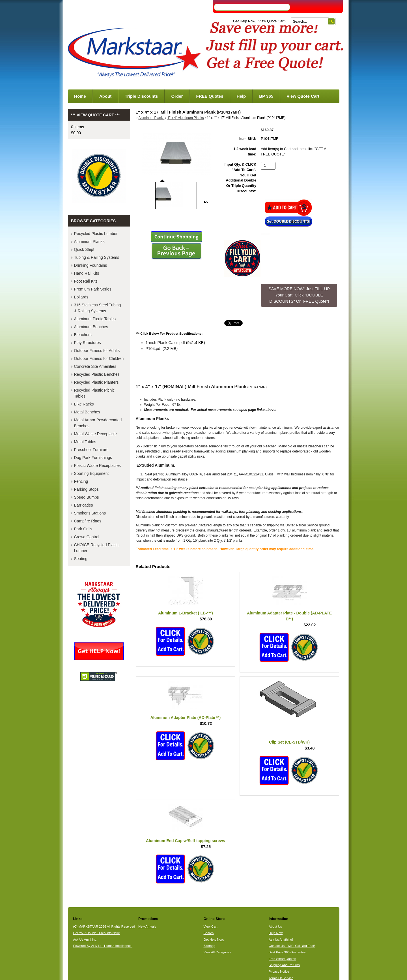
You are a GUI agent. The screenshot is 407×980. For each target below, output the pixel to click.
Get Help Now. (245, 21)
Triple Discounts (141, 96)
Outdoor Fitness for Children (99, 358)
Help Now (276, 933)
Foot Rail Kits (86, 281)
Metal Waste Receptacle (95, 434)
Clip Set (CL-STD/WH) (289, 742)
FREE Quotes (210, 96)
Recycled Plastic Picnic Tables (94, 393)
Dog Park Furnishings (93, 458)
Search (208, 933)
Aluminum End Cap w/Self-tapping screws (186, 841)
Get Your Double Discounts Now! (96, 933)
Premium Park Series (93, 289)
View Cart (210, 926)
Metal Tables (85, 442)
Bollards (81, 297)
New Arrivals (147, 926)
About (105, 96)
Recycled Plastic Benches (97, 374)
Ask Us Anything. (85, 940)
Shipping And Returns (284, 965)
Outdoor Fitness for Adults (97, 351)
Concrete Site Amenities (95, 366)
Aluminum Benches (91, 327)
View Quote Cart (273, 21)
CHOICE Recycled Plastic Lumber (97, 548)
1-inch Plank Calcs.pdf (165, 343)
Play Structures (88, 343)
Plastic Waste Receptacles (97, 466)
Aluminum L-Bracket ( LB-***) (186, 613)
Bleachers (83, 335)
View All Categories (217, 952)
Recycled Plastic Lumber (96, 234)
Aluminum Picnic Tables (95, 319)
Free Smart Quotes (282, 959)
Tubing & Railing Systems (97, 257)
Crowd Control (87, 537)
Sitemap (209, 946)
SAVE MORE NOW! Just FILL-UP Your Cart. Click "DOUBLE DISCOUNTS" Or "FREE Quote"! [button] (299, 295)
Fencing (81, 481)
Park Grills (83, 529)
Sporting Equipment (91, 473)
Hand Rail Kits (87, 273)
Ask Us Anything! (281, 940)
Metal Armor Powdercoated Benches (98, 423)
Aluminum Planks (151, 118)
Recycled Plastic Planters (96, 382)
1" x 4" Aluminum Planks (186, 118)
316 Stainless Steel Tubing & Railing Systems (98, 308)
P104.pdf (154, 349)
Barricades (84, 505)
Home (80, 96)
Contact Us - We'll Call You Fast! (292, 946)
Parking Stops (86, 489)
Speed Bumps (87, 497)
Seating (81, 559)
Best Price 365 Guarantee (287, 952)
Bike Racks (84, 404)
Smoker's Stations (90, 513)
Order (177, 96)
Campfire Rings (88, 521)
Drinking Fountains (91, 265)
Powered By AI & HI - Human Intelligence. (103, 946)
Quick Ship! (84, 249)
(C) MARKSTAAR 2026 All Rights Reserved (104, 926)
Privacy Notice (279, 972)
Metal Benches (87, 412)
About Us (275, 926)
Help (241, 96)
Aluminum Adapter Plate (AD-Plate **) (186, 718)
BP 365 (266, 96)
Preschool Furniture (91, 450)
